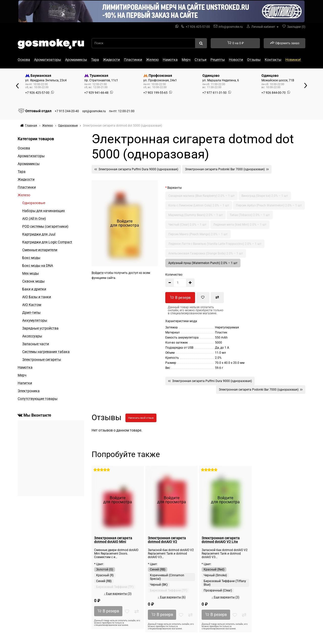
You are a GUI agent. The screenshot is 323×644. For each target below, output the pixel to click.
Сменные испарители (40, 250)
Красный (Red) (214, 569)
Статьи (200, 60)
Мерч (186, 60)
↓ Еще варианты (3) (118, 594)
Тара (95, 60)
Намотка (170, 60)
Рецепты (218, 60)
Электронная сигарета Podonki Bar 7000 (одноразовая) (227, 169)
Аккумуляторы (35, 320)
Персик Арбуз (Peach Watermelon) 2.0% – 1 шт (269, 205)
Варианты (174, 188)
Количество (174, 275)
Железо (152, 60)
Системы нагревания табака (46, 352)
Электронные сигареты (42, 360)
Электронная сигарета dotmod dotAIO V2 (167, 540)
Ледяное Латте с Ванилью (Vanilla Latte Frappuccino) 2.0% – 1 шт (215, 244)
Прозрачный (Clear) (218, 590)
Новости (236, 60)
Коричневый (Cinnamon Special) (167, 577)
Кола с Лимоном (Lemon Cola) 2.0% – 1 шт (199, 205)
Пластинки (133, 60)
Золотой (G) (105, 569)
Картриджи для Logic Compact (47, 242)
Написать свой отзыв (141, 418)
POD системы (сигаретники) (45, 226)
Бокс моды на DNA (38, 266)
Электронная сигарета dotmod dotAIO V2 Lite (221, 540)
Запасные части (36, 344)
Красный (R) (105, 575)
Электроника (29, 391)
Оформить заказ (285, 43)
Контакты (273, 60)
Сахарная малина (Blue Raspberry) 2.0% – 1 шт (201, 196)
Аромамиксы (76, 60)
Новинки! (293, 60)
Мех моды (31, 273)
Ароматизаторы (48, 60)
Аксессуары (32, 336)
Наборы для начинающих (44, 211)
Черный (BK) (159, 585)
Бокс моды (31, 258)
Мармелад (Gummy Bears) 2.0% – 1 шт (196, 215)
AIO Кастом (32, 305)
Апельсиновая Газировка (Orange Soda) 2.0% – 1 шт (206, 253)
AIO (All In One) (34, 219)
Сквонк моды (33, 281)
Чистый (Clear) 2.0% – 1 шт (187, 225)
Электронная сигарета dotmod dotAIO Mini (113, 540)
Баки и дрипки (34, 289)
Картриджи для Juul (39, 234)
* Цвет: (99, 564)
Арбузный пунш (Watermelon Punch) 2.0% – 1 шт (203, 263)
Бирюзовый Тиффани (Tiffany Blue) (225, 583)
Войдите (98, 273)
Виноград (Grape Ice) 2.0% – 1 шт (265, 196)
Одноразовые (34, 203)
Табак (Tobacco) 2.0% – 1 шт (250, 215)
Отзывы (254, 60)
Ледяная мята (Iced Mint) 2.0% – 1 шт (240, 225)
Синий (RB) (104, 581)
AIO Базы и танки (37, 297)
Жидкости (111, 60)
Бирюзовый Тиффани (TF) (115, 587)
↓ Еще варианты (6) (172, 597)
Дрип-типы (31, 313)
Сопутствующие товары (38, 399)
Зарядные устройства (40, 328)
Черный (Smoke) (215, 575)
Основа (24, 60)
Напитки (25, 383)
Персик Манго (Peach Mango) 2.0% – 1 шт (198, 234)
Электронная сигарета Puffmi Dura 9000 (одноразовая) (136, 169)
